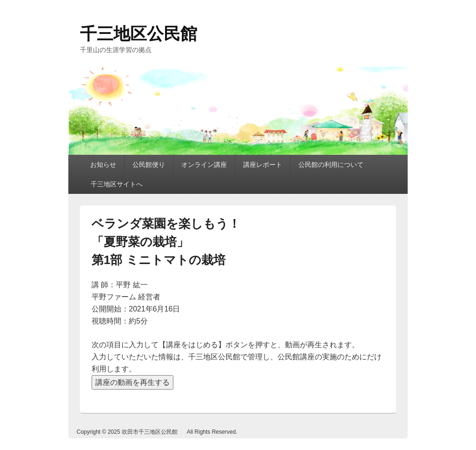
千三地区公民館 (139, 34)
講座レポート (263, 165)
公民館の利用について (331, 165)
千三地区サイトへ (117, 184)
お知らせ (103, 165)
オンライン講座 (204, 165)
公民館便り (149, 165)
